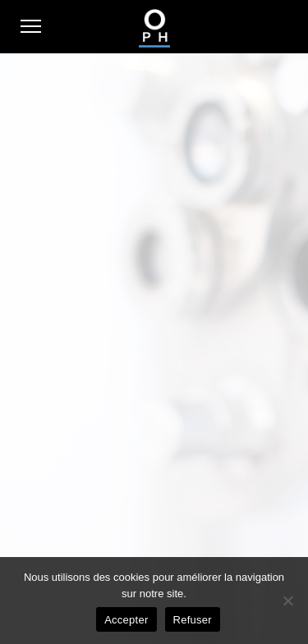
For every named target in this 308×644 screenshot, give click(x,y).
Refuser (193, 620)
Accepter (126, 620)
